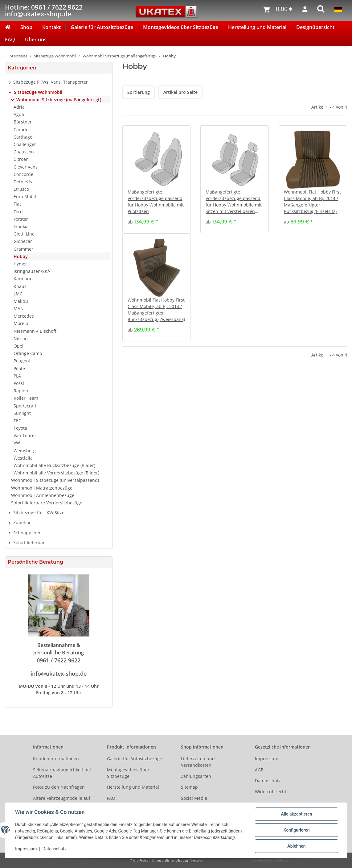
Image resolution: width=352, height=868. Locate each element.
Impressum (267, 759)
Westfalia (23, 458)
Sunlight (22, 413)
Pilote (19, 368)
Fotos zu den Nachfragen (59, 787)
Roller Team (26, 398)
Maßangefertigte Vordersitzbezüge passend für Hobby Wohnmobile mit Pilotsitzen (156, 202)
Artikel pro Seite (180, 92)
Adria (19, 107)
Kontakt (51, 27)
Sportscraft (25, 406)
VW (17, 443)
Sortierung (139, 92)
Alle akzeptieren (296, 814)
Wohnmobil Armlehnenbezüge (43, 495)
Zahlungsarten (196, 776)
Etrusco (21, 189)
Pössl (19, 383)
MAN (19, 309)
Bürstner (23, 122)
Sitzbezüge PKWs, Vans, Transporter (51, 82)
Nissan (21, 338)
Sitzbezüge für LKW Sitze (39, 513)
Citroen (21, 159)
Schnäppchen (27, 533)
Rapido (21, 391)
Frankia (21, 226)
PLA (17, 376)
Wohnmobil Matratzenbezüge (42, 488)
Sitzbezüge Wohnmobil (38, 92)
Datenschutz (268, 780)
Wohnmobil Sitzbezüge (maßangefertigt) (59, 100)
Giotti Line (24, 234)
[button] (59, 82)
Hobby (21, 256)
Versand (196, 860)
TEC (17, 421)
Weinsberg (25, 451)
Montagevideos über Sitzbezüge (181, 27)
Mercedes (24, 316)
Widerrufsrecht (271, 792)
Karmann (23, 279)
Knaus (20, 286)
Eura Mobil (25, 196)
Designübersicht (315, 27)
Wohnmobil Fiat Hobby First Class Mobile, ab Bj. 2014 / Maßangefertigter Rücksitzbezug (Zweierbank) (156, 310)
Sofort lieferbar (29, 542)
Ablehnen (296, 846)
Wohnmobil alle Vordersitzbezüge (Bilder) (56, 473)
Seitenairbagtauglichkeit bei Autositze (62, 773)
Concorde (23, 174)
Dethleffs (23, 182)
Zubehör (22, 522)
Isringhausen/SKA (32, 271)
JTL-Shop (280, 860)
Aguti (19, 114)
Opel (18, 346)
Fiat (17, 204)
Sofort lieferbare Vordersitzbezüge (47, 503)
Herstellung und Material (257, 27)
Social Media (194, 798)
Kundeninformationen (56, 759)
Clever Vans (26, 167)
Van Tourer (25, 435)
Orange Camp (28, 353)
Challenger (25, 144)
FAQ (10, 40)
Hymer (20, 264)
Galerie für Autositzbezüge (102, 27)
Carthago (23, 137)
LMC (18, 294)
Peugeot (22, 361)
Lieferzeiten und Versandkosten (198, 762)
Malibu (21, 301)
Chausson (24, 152)
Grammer (23, 249)
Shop (26, 27)
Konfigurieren (296, 830)
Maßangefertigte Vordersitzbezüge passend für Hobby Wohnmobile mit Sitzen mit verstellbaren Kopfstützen (234, 202)
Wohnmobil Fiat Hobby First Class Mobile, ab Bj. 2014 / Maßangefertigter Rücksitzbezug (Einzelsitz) (312, 202)
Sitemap (189, 787)
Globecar (23, 241)
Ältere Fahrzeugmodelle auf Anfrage (62, 801)
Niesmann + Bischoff (35, 331)
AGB (259, 770)
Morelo (21, 323)
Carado (21, 129)
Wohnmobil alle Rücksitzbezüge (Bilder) (54, 465)
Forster (21, 219)
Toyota (20, 428)
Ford (18, 212)
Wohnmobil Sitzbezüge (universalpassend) (55, 480)
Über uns (36, 40)
